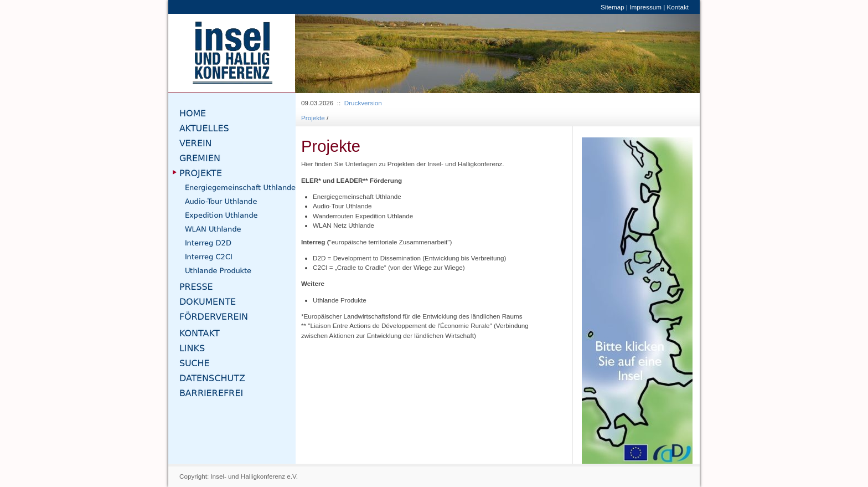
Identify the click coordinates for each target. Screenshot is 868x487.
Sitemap (613, 7)
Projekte (313, 118)
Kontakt (678, 7)
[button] (325, 53)
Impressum (645, 7)
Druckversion (363, 103)
